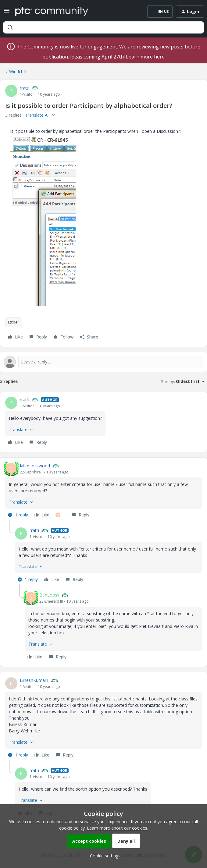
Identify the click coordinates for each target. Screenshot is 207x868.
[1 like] (60, 515)
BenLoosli (49, 595)
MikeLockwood (35, 466)
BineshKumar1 (34, 680)
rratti (25, 88)
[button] (7, 13)
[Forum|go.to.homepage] (52, 12)
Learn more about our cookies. (118, 828)
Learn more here (145, 57)
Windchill (18, 71)
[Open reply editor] (104, 362)
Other (14, 322)
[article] (104, 422)
